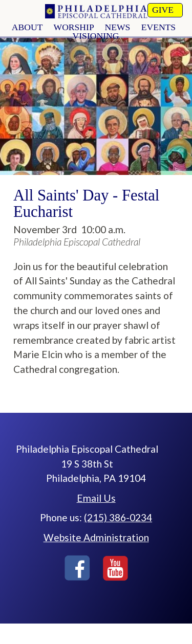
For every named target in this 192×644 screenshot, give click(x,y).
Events (158, 27)
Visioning (96, 36)
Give (163, 10)
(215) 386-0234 (118, 517)
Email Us (96, 498)
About (27, 27)
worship (74, 27)
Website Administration (96, 537)
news (117, 27)
